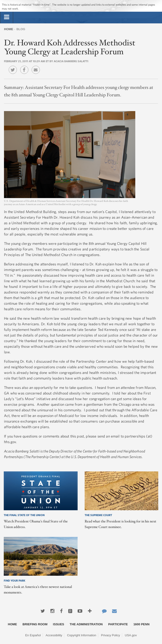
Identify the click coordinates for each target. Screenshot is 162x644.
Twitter (14, 66)
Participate (118, 624)
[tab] (7, 17)
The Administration (86, 624)
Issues (59, 624)
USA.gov (131, 635)
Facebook (25, 66)
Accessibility (54, 635)
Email (37, 66)
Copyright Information (82, 635)
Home (9, 29)
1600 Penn (141, 624)
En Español (33, 635)
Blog (21, 29)
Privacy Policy (111, 635)
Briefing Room (35, 624)
